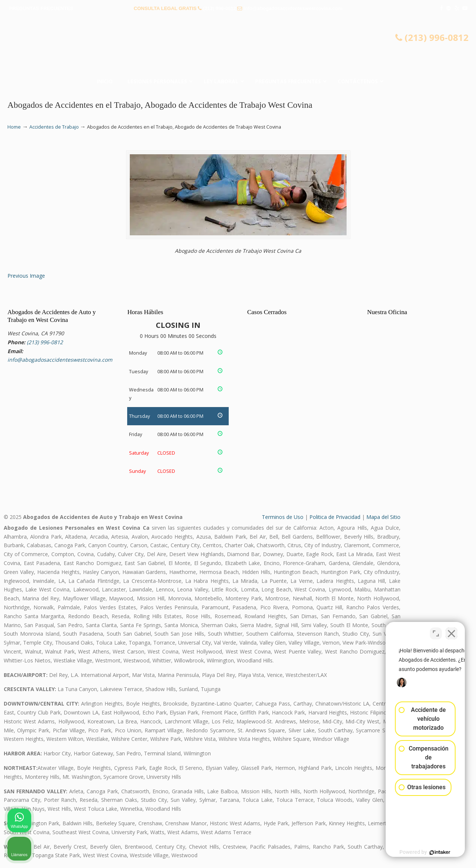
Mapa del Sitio (383, 517)
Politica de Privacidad (335, 517)
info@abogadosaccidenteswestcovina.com (293, 8)
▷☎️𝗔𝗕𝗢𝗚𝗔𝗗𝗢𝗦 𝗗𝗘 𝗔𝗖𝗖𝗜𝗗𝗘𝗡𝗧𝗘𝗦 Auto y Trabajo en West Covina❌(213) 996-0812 (238, 46)
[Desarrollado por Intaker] (413, 852)
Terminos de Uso (283, 517)
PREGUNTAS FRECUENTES (41, 8)
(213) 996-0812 (220, 8)
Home (14, 127)
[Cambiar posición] (436, 630)
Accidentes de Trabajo (54, 127)
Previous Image (26, 276)
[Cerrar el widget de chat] (451, 630)
